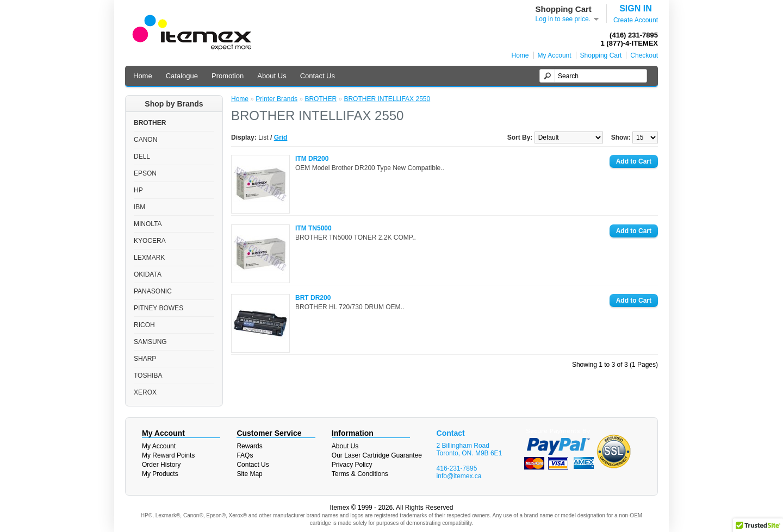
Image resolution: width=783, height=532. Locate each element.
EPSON (145, 173)
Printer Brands (276, 99)
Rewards (249, 446)
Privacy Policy (352, 465)
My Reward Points (168, 455)
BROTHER (150, 123)
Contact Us (318, 76)
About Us (272, 76)
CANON (145, 140)
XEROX (145, 392)
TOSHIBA (148, 375)
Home (520, 55)
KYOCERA (150, 241)
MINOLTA (148, 224)
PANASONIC (153, 291)
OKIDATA (148, 274)
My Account (555, 55)
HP (138, 190)
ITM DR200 (312, 159)
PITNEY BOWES (159, 308)
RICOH (144, 325)
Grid (281, 137)
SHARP (145, 359)
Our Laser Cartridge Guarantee (377, 455)
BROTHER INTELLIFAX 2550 (387, 99)
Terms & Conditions (360, 474)
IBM (139, 207)
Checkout (644, 55)
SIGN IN (636, 8)
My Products (160, 474)
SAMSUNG (150, 342)
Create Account (636, 20)
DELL (142, 157)
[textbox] (593, 76)
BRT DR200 (313, 298)
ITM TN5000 (313, 228)
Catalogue (182, 76)
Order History (161, 465)
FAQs (245, 455)
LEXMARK (149, 258)
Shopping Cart (601, 55)
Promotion (228, 76)
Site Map (249, 474)
